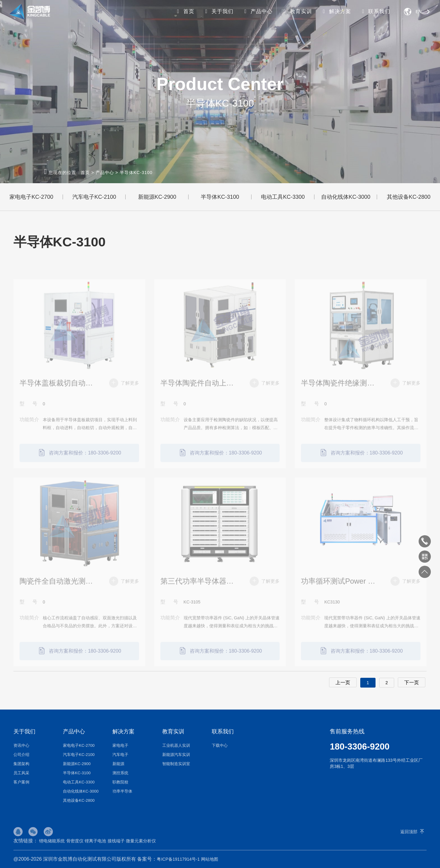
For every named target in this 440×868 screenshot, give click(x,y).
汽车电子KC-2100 (94, 197)
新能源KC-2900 (157, 197)
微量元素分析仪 (141, 841)
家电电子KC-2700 (31, 197)
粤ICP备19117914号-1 (178, 859)
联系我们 (375, 11)
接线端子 (116, 841)
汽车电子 (120, 755)
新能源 (118, 764)
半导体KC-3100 (136, 173)
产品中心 (258, 11)
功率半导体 (122, 791)
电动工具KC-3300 (283, 197)
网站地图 (210, 859)
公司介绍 (21, 755)
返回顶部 (409, 832)
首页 (185, 11)
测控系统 (120, 773)
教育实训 (297, 11)
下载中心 (220, 745)
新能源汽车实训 (176, 755)
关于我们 (218, 11)
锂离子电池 (95, 841)
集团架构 (21, 764)
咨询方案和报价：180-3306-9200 (79, 462)
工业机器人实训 (176, 745)
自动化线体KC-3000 (346, 197)
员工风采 (21, 773)
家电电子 (120, 745)
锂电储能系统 (52, 841)
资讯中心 (21, 745)
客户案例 (21, 782)
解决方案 (336, 11)
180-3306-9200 (359, 746)
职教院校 (120, 782)
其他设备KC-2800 (79, 800)
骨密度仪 (75, 841)
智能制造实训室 (176, 764)
